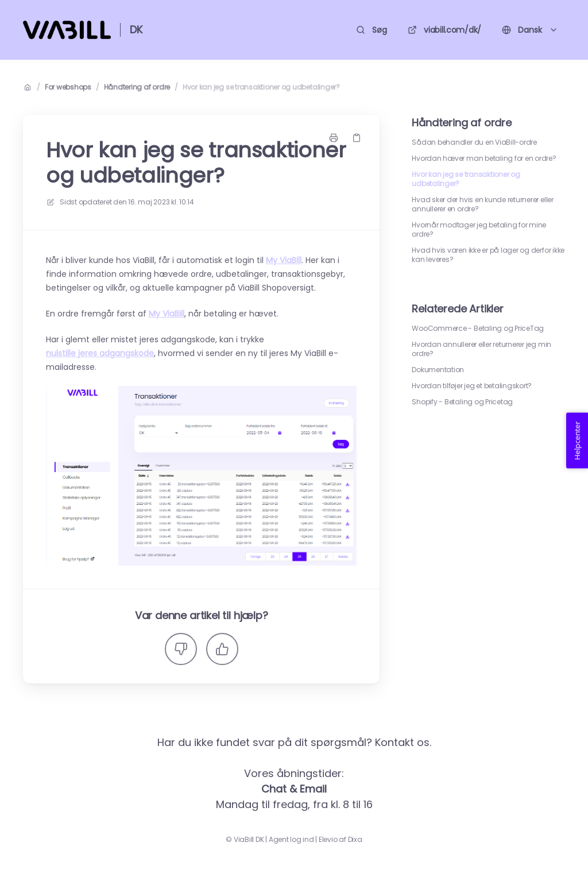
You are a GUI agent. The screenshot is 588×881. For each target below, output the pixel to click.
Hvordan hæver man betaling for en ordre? (484, 159)
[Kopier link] (357, 138)
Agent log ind (291, 840)
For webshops (68, 87)
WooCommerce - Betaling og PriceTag (478, 329)
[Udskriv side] (334, 138)
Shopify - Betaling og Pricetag (462, 402)
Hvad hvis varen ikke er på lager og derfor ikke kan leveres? (488, 255)
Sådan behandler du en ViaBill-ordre (474, 142)
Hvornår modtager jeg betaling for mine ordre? (479, 230)
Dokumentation (438, 370)
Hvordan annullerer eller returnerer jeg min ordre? (481, 349)
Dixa (355, 840)
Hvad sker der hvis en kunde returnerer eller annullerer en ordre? (482, 204)
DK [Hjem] (136, 30)
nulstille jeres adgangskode (100, 353)
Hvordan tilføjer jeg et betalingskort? (472, 386)
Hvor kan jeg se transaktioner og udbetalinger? (261, 87)
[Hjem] (67, 30)
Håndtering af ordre (137, 87)
